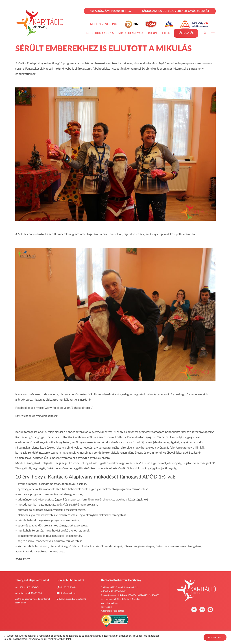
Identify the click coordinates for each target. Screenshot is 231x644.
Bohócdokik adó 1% (100, 33)
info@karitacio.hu (68, 593)
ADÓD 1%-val (158, 477)
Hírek (166, 33)
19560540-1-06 (32, 587)
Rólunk (153, 33)
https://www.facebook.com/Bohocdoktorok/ (64, 408)
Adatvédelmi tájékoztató (113, 611)
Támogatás (186, 33)
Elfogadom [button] (215, 638)
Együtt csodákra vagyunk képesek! (37, 416)
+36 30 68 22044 (68, 587)
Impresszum (107, 607)
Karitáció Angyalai (131, 33)
